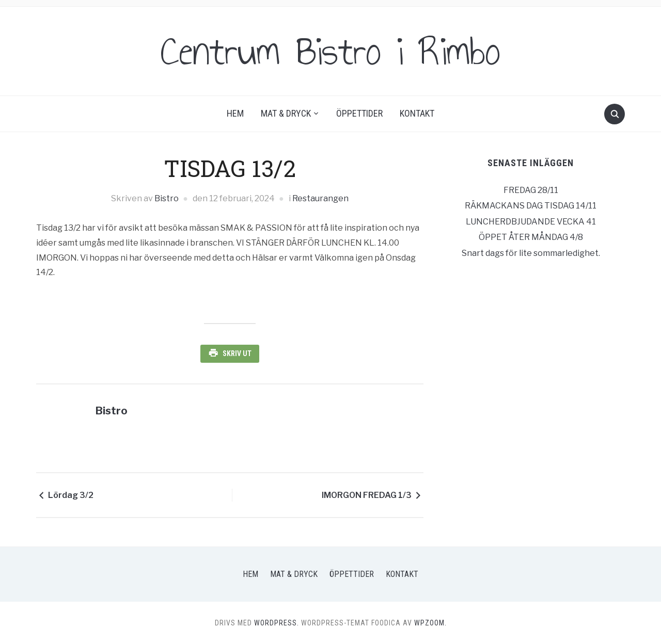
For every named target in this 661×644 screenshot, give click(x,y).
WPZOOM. (430, 623)
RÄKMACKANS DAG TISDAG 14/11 (531, 206)
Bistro (167, 198)
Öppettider (359, 113)
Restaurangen (320, 198)
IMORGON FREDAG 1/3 (367, 495)
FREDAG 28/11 (531, 190)
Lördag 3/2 (71, 495)
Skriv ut (237, 353)
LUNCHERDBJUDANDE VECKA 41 (531, 222)
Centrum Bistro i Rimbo (330, 51)
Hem (235, 113)
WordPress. (277, 623)
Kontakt (417, 113)
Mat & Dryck (286, 113)
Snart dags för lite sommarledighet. (531, 253)
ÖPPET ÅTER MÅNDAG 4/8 (531, 237)
